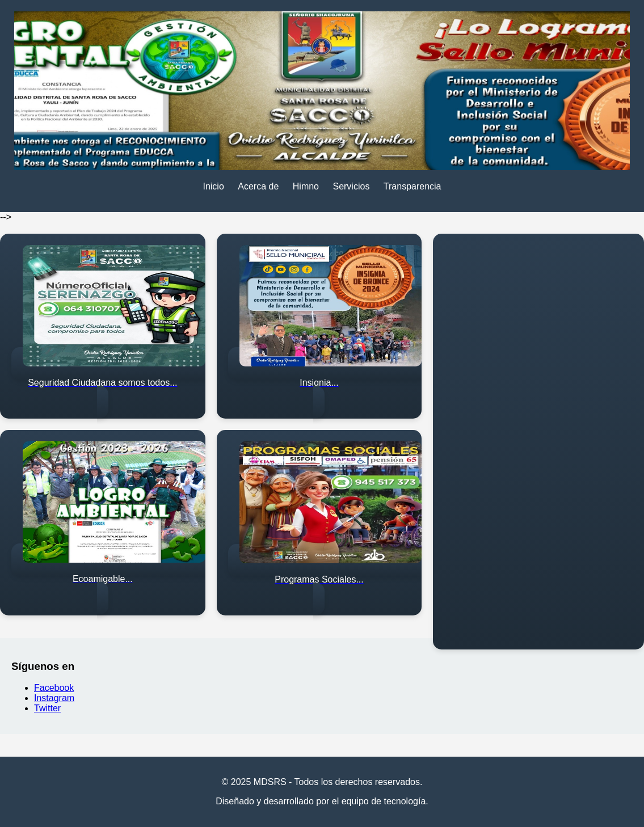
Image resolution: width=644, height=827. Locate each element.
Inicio (213, 186)
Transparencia (413, 186)
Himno (306, 186)
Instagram (54, 698)
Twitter (47, 708)
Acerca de (258, 186)
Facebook (54, 688)
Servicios (351, 186)
